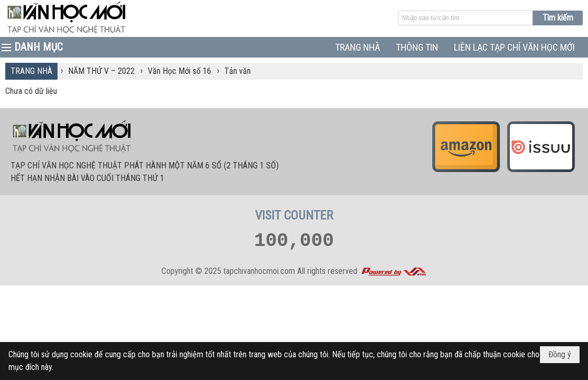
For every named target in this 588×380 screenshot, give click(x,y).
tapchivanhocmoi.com (259, 271)
